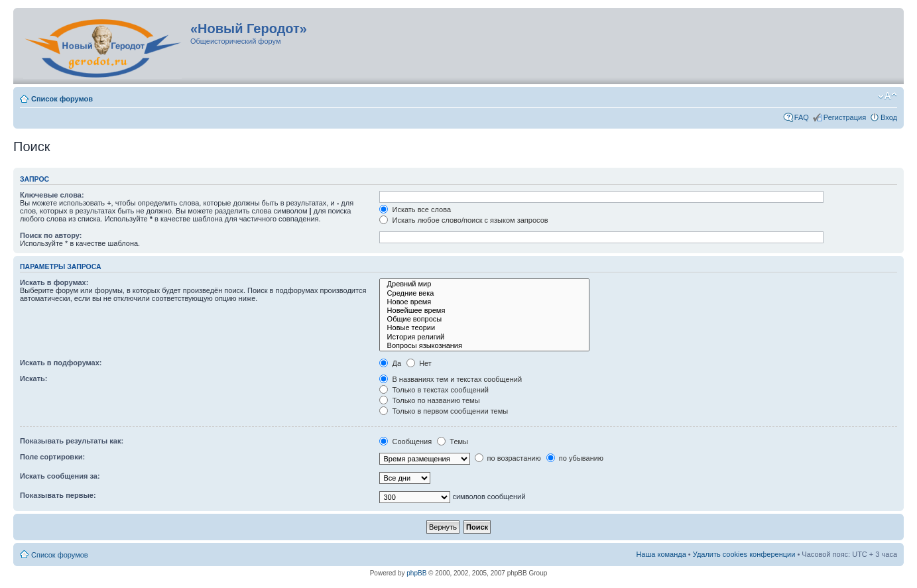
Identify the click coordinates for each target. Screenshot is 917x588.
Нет (419, 363)
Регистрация (845, 117)
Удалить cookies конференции (744, 554)
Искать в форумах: (54, 282)
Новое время (484, 302)
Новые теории (484, 328)
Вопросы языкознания (484, 346)
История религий (484, 337)
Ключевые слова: (52, 195)
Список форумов (62, 99)
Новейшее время (484, 311)
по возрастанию (508, 458)
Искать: (33, 379)
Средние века (484, 293)
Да (390, 363)
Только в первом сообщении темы (444, 411)
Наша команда (661, 554)
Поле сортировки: (52, 457)
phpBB (416, 573)
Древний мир (484, 284)
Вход (889, 117)
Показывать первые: (58, 495)
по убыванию (575, 458)
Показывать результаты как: (72, 441)
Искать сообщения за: (60, 476)
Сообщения (405, 441)
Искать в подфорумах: (61, 363)
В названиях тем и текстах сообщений (451, 379)
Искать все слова (415, 209)
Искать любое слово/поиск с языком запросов (463, 220)
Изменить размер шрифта (887, 96)
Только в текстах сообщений (434, 390)
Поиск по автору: (51, 235)
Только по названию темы (429, 400)
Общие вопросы (484, 319)
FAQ (802, 117)
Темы (453, 441)
